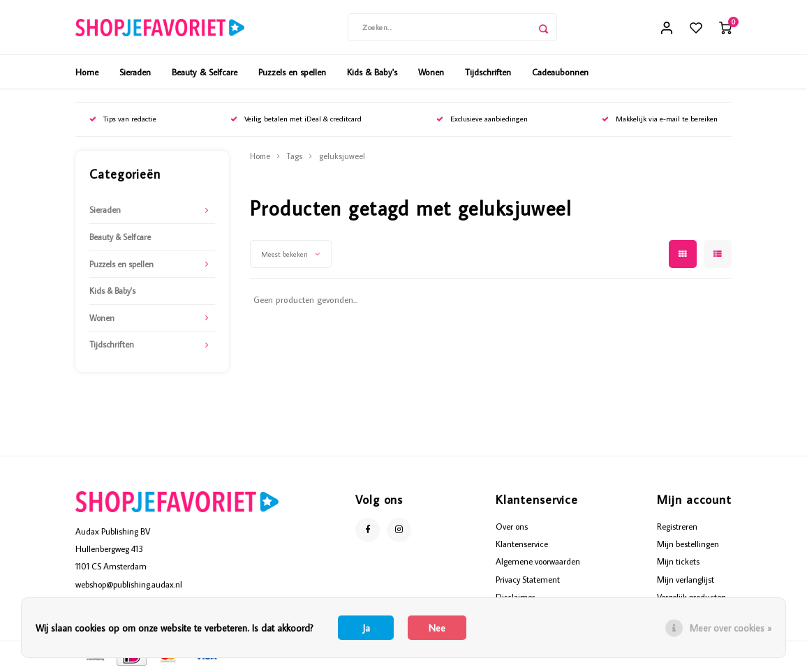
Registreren (677, 528)
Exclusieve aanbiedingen (482, 120)
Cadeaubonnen (560, 73)
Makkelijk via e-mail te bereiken (660, 120)
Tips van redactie (123, 120)
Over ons (512, 528)
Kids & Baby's (372, 73)
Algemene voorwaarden (538, 562)
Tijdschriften (488, 73)
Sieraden (135, 73)
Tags (295, 157)
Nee (437, 628)
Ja (366, 628)
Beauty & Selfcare (205, 73)
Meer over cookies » (731, 628)
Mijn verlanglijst (686, 580)
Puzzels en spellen (292, 73)
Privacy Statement (528, 580)
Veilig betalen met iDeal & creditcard (296, 120)
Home (87, 73)
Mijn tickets (678, 562)
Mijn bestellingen (688, 545)
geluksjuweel (342, 157)
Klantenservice (522, 545)
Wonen (431, 73)
